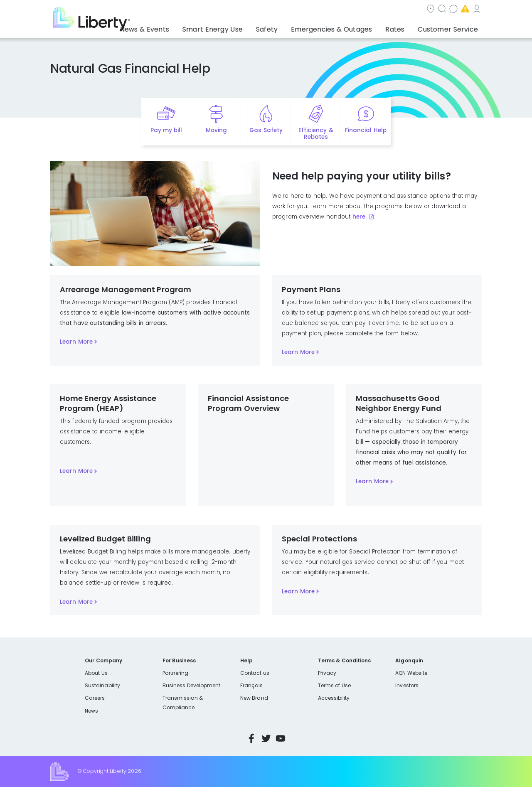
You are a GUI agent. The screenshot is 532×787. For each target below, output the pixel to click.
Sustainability (102, 685)
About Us (96, 673)
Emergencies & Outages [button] (347, 27)
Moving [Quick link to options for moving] (216, 130)
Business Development (192, 685)
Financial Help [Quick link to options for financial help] (366, 130)
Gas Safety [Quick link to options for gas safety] (266, 130)
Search (316, 10)
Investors (407, 685)
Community (271, 10)
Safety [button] (289, 27)
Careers (95, 698)
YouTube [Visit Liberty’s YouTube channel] (281, 738)
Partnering (176, 673)
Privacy (327, 673)
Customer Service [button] (451, 27)
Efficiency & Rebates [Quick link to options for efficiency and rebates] (316, 134)
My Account (463, 10)
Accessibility (334, 698)
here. (360, 217)
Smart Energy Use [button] (241, 27)
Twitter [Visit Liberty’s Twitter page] (266, 738)
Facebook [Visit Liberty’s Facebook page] (251, 738)
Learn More (76, 342)
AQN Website (411, 673)
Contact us (360, 10)
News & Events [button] (181, 27)
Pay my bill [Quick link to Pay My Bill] (166, 130)
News (91, 711)
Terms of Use (335, 685)
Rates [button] (404, 27)
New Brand (254, 698)
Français (251, 685)
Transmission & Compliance (183, 702)
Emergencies (411, 10)
